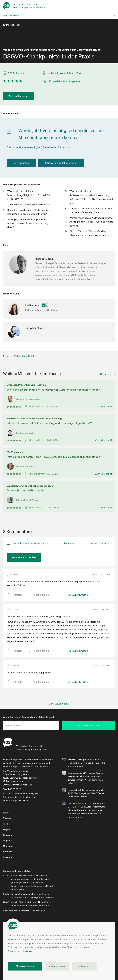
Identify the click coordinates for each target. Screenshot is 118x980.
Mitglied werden (11, 16)
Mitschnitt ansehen (18, 96)
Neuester (69, 543)
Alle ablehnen (57, 966)
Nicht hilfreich (41, 595)
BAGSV (30, 793)
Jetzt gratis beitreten (90, 725)
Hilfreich (17, 595)
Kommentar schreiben (24, 557)
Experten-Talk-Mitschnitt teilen (20, 356)
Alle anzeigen (107, 374)
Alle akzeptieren (25, 966)
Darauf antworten (78, 595)
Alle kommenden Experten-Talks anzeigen (24, 910)
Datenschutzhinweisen (20, 951)
